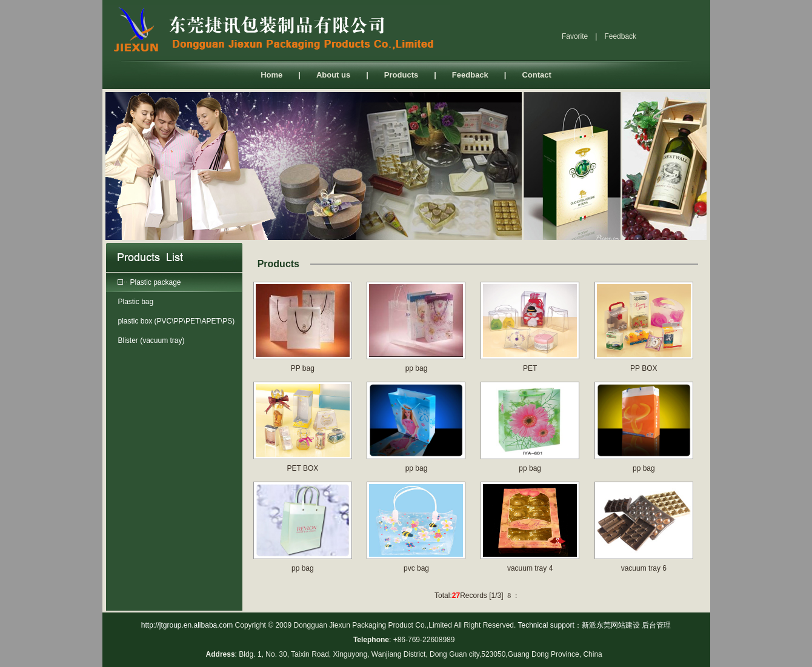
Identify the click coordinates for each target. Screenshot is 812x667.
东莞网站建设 (618, 625)
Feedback (470, 75)
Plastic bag (136, 302)
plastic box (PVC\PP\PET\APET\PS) (177, 321)
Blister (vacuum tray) (151, 340)
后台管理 (656, 625)
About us (333, 75)
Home (271, 75)
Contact (536, 75)
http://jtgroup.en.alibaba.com (187, 625)
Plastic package (156, 282)
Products (401, 75)
